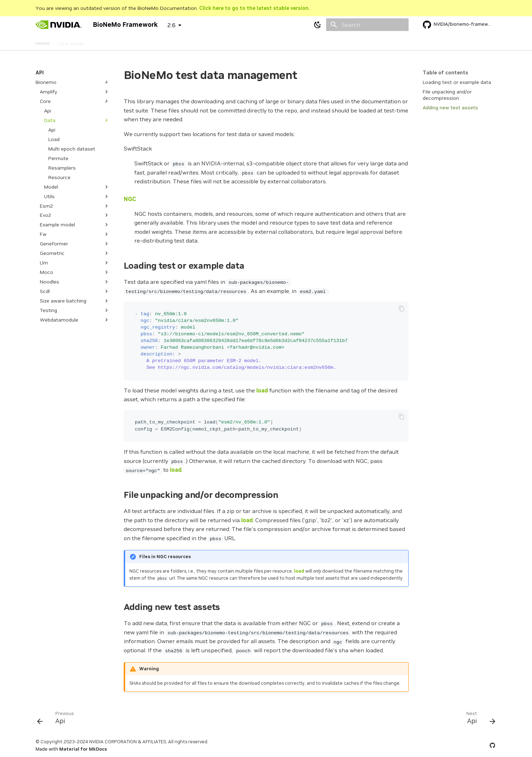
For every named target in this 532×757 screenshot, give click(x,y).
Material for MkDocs (83, 749)
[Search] (367, 25)
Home (43, 42)
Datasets (128, 42)
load (262, 390)
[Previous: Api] (58, 719)
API (151, 42)
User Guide (71, 42)
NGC (130, 199)
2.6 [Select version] (172, 25)
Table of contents (445, 73)
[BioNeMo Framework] (59, 25)
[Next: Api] (478, 719)
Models (100, 42)
